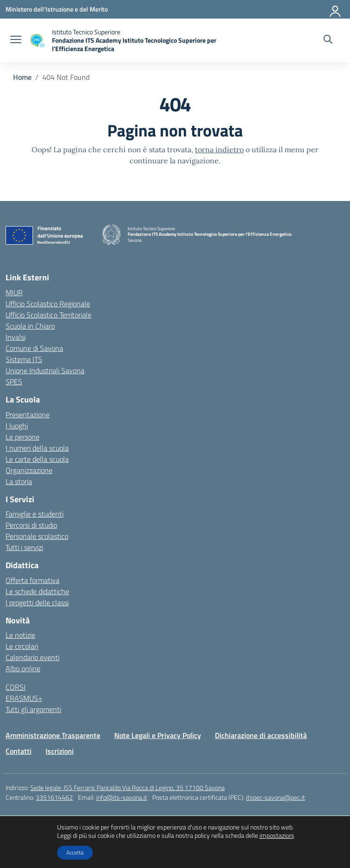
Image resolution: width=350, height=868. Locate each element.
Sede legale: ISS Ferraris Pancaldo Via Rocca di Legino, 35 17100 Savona (127, 787)
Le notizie (20, 635)
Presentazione (28, 415)
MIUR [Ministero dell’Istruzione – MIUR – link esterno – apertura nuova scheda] (14, 292)
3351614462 (54, 797)
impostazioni (277, 836)
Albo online (23, 668)
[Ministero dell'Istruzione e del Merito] (57, 9)
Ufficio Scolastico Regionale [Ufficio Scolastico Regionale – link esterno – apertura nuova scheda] (48, 304)
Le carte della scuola (37, 459)
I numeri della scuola (37, 448)
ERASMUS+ (24, 698)
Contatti (19, 751)
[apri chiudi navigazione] (16, 40)
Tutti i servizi (24, 547)
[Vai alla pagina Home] (22, 77)
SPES (14, 382)
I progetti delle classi (37, 602)
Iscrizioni (60, 751)
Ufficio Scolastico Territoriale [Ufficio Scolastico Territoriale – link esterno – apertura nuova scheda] (49, 315)
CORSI (16, 687)
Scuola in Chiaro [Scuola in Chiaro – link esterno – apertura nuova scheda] (30, 326)
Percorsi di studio (31, 525)
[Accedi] (336, 9)
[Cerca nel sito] (328, 40)
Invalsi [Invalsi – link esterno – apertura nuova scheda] (16, 337)
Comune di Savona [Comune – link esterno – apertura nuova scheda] (34, 348)
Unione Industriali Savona (45, 370)
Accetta (75, 852)
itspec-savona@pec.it (275, 797)
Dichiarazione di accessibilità (261, 735)
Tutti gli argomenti (33, 709)
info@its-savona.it (122, 797)
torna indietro (219, 149)
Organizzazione (29, 470)
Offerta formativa (32, 580)
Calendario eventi (32, 657)
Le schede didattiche (37, 591)
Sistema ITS (24, 359)
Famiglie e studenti (35, 514)
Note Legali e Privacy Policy (158, 735)
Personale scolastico (37, 536)
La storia (19, 481)
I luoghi (17, 426)
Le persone (23, 437)
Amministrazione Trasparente (53, 735)
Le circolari (22, 646)
